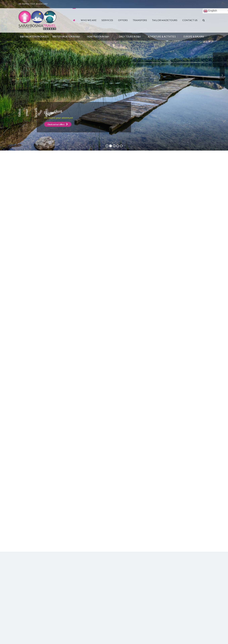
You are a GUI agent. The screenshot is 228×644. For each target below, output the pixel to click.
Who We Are (89, 20)
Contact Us (190, 20)
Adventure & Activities (162, 37)
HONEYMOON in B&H (98, 37)
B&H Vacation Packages (34, 37)
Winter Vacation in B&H (66, 37)
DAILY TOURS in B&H (130, 37)
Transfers (140, 20)
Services (107, 20)
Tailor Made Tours (165, 20)
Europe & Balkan (194, 37)
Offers (123, 20)
